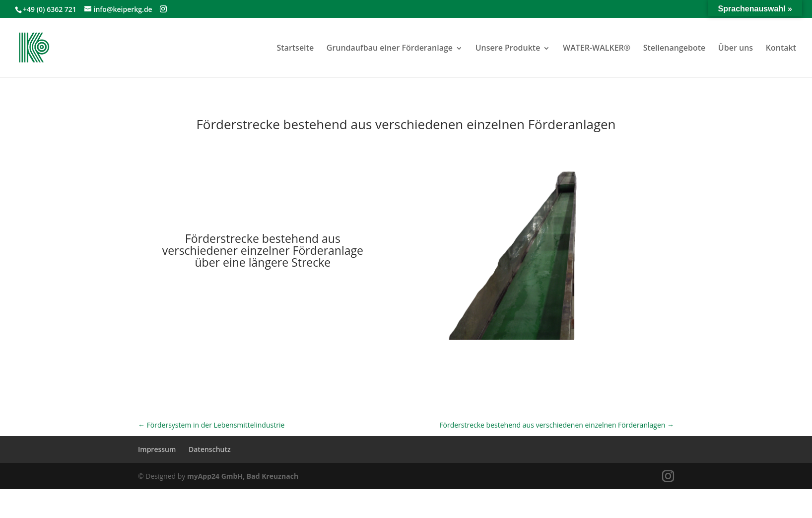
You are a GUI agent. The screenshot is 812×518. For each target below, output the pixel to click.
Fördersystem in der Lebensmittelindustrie (211, 425)
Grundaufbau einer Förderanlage (390, 48)
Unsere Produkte (508, 48)
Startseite (295, 48)
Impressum (157, 449)
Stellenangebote (674, 48)
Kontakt (781, 48)
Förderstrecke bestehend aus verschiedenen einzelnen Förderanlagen (557, 425)
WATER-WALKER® (597, 48)
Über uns (736, 48)
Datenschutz (210, 449)
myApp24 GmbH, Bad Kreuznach (243, 476)
